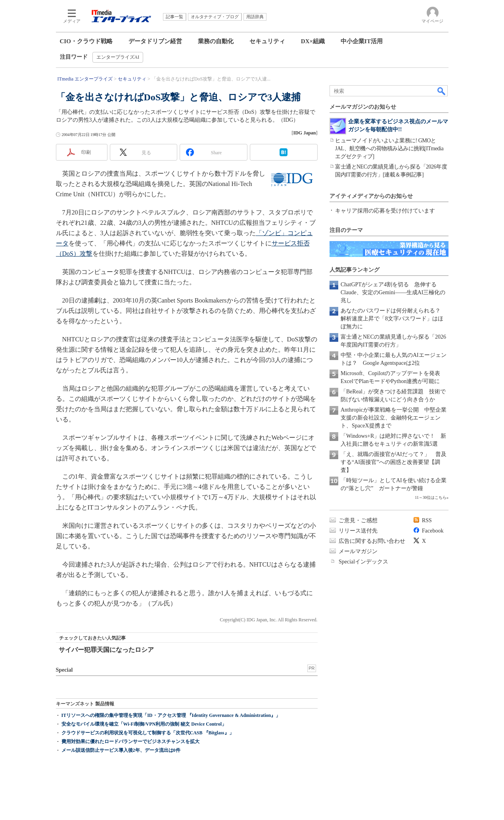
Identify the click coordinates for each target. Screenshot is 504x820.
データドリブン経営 (155, 41)
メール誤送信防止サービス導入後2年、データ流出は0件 (121, 750)
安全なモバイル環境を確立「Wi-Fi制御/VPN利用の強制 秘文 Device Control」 (144, 724)
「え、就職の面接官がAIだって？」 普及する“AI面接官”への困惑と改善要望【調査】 (394, 462)
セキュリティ (267, 41)
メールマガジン (358, 551)
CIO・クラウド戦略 (86, 41)
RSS (427, 520)
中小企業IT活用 (362, 41)
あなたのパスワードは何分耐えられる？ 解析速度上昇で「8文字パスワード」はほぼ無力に (393, 319)
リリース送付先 (358, 531)
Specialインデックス (363, 562)
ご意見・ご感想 (358, 520)
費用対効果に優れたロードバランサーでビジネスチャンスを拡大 (130, 741)
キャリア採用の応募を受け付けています (385, 211)
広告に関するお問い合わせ (372, 541)
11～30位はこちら (431, 497)
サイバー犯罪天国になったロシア (106, 650)
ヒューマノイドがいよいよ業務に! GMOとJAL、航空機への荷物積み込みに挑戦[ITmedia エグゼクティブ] (389, 148)
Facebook (433, 531)
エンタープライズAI (118, 57)
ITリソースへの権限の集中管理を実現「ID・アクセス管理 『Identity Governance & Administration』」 (171, 715)
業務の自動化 (216, 41)
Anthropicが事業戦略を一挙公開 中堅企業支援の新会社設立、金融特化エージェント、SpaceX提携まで (394, 418)
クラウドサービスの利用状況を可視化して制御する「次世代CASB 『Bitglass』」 (148, 733)
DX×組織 (313, 41)
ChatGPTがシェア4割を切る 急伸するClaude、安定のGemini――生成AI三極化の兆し (393, 292)
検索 (442, 91)
